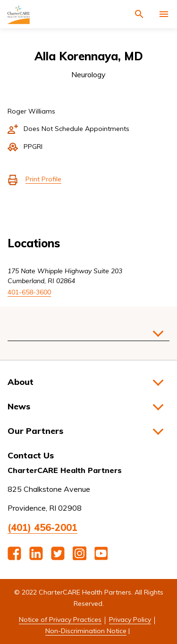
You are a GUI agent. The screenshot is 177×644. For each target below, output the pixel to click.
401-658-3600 (29, 292)
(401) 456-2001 (42, 527)
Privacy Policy (130, 620)
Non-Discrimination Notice (86, 631)
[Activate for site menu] (164, 14)
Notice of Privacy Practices (60, 620)
